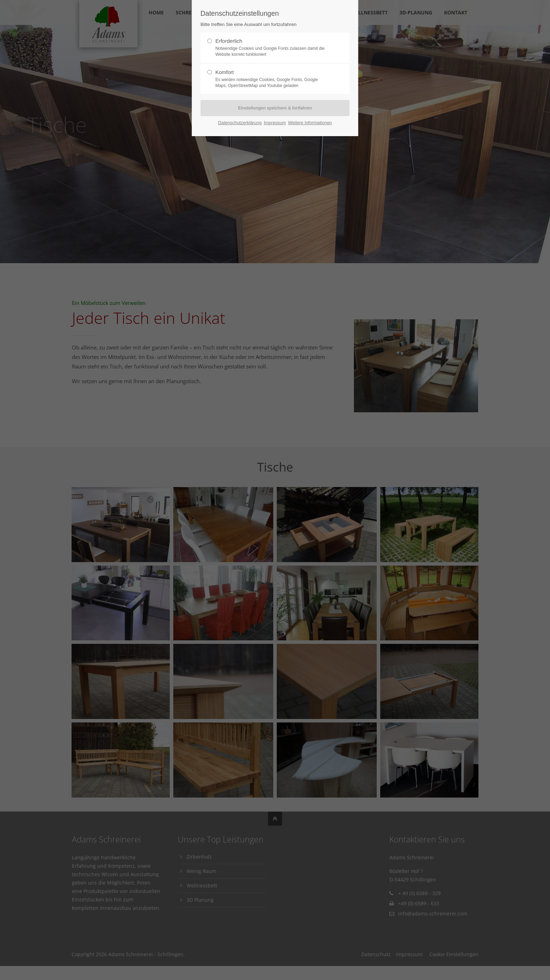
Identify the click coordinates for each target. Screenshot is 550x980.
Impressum (275, 123)
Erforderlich (272, 48)
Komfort (272, 79)
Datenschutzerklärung (240, 123)
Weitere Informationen (310, 123)
